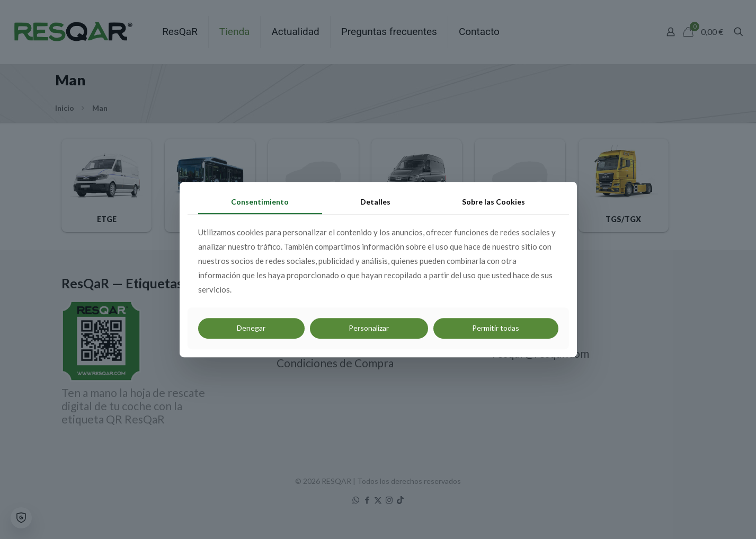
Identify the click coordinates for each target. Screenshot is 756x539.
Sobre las (493, 202)
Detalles (375, 202)
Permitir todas (496, 328)
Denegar (251, 328)
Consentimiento (260, 202)
